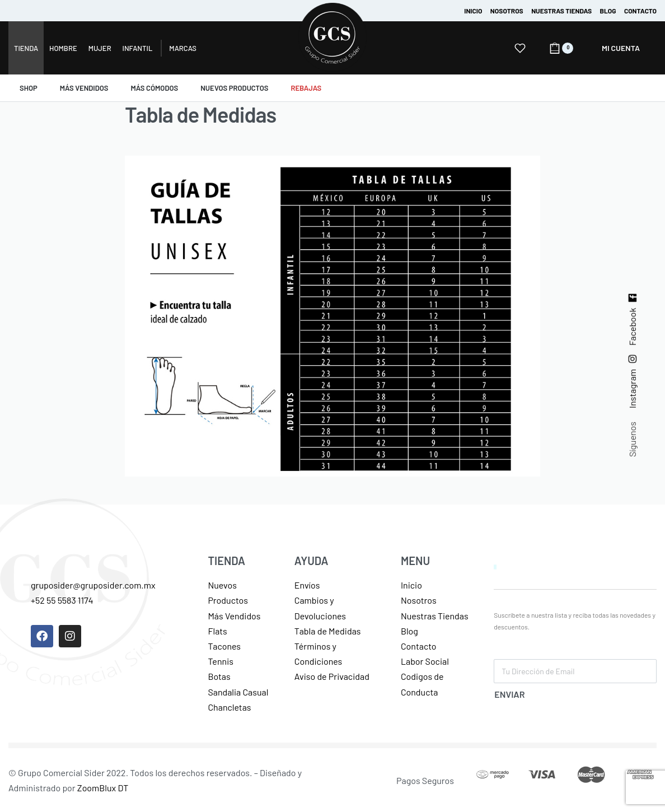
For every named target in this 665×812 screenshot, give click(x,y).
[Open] (520, 48)
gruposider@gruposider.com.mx (93, 585)
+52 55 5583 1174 (62, 600)
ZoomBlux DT (103, 788)
